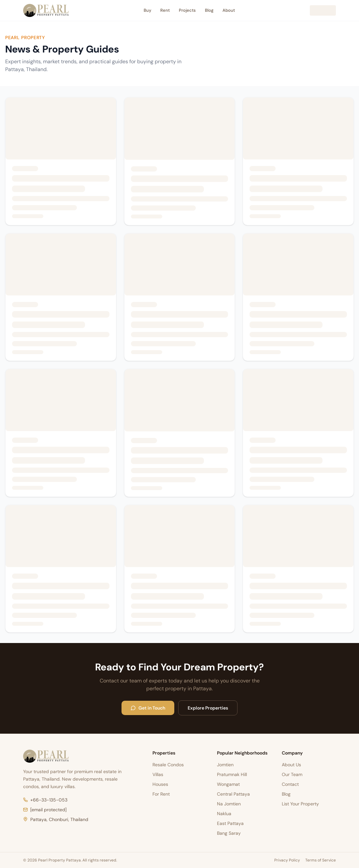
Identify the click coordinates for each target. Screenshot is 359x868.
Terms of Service (321, 860)
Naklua (224, 814)
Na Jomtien (229, 804)
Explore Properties (208, 708)
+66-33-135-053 (45, 800)
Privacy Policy (287, 860)
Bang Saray (229, 833)
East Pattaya (230, 823)
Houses (160, 784)
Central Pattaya (233, 794)
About (229, 10)
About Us (291, 765)
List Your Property (300, 804)
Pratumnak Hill (232, 774)
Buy (147, 10)
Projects (187, 10)
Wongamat (228, 784)
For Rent (161, 794)
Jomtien (225, 765)
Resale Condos (168, 765)
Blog (209, 10)
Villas (158, 774)
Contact (290, 784)
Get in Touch (148, 708)
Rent (165, 10)
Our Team (292, 774)
